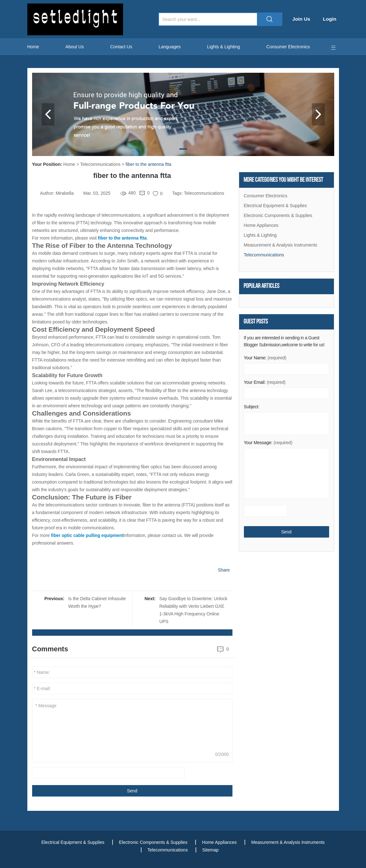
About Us (75, 47)
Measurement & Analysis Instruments (281, 245)
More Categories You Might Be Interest (283, 180)
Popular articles (262, 287)
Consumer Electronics (288, 47)
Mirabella (65, 193)
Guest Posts (256, 323)
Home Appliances (261, 226)
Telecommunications (100, 164)
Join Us (303, 19)
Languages (170, 47)
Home (33, 47)
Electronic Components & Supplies (278, 216)
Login (332, 19)
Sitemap (211, 850)
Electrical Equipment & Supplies (275, 206)
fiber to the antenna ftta (148, 164)
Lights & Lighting (224, 47)
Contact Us (121, 47)
